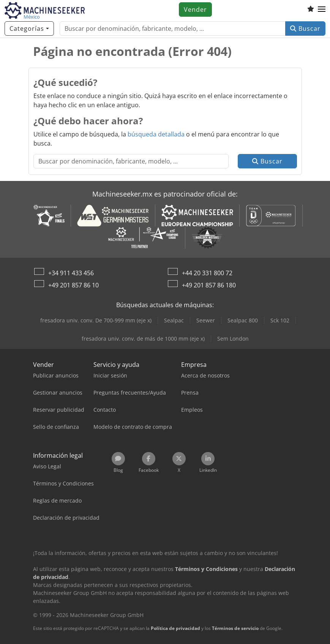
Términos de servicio (235, 628)
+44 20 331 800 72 (207, 273)
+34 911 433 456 (71, 273)
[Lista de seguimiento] (311, 10)
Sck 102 (280, 320)
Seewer (206, 320)
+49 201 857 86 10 (73, 285)
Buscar (305, 29)
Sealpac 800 (243, 320)
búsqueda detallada (156, 134)
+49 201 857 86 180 (209, 285)
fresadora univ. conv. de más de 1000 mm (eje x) (143, 339)
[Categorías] (29, 29)
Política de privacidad (175, 628)
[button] (322, 10)
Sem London (233, 339)
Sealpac (174, 320)
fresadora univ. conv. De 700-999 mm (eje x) (96, 320)
